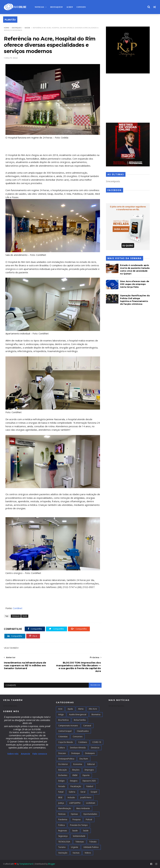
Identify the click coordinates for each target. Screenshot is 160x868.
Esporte (86, 775)
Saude (75, 831)
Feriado (62, 786)
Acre (69, 7)
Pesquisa (76, 819)
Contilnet (18, 608)
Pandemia (63, 819)
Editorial (91, 764)
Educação (63, 770)
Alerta (81, 709)
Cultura (61, 748)
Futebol (90, 786)
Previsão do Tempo (79, 825)
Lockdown (91, 803)
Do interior (63, 764)
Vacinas (76, 853)
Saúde (27, 28)
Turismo (62, 847)
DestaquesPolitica (66, 759)
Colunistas (63, 737)
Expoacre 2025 (89, 781)
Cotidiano (83, 742)
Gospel (94, 792)
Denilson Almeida (78, 748)
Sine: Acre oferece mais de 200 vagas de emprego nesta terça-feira (135, 284)
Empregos (89, 770)
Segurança (63, 836)
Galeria (72, 792)
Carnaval (87, 726)
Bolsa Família (80, 720)
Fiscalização (76, 786)
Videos (88, 853)
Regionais (63, 831)
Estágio (61, 781)
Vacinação (63, 853)
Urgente (75, 847)
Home (6, 28)
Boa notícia (63, 720)
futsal (61, 792)
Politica (61, 825)
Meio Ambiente (83, 808)
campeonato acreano (68, 726)
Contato (81, 7)
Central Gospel (65, 731)
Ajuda (70, 709)
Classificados (83, 731)
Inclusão (71, 797)
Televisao (80, 842)
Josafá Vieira (86, 797)
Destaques (56, 7)
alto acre (93, 709)
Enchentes (63, 775)
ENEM (75, 775)
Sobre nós (13, 754)
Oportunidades (90, 814)
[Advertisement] (128, 98)
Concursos (78, 737)
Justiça (61, 803)
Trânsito (93, 842)
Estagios (74, 781)
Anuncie (26, 754)
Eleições (76, 770)
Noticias (39, 7)
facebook (95, 685)
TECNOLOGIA (64, 842)
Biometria (96, 714)
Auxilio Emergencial (78, 714)
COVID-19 (97, 742)
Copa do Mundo (66, 742)
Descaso (62, 753)
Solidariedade (79, 836)
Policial (89, 819)
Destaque (76, 753)
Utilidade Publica (91, 847)
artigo (61, 714)
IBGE (60, 797)
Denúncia (95, 748)
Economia (78, 764)
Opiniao (74, 814)
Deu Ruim (84, 759)
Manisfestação (65, 808)
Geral (83, 792)
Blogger (52, 864)
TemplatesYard (26, 864)
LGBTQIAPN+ (75, 803)
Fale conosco (40, 754)
